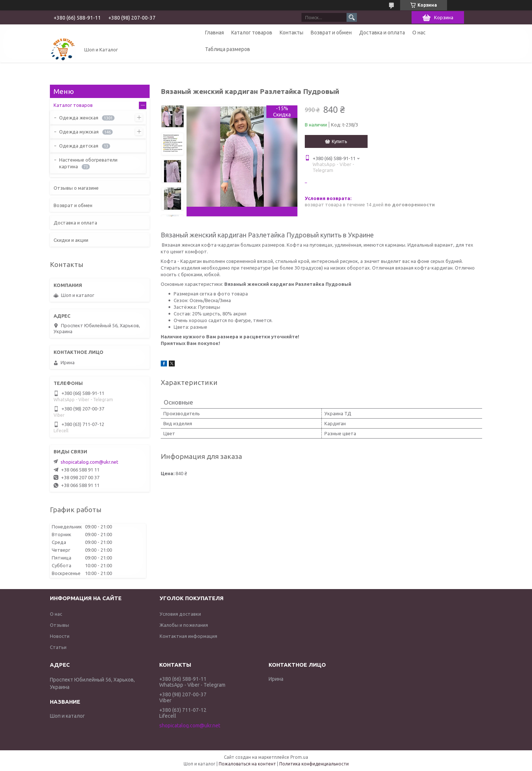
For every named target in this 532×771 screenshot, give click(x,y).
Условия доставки (180, 614)
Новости (60, 636)
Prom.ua (299, 757)
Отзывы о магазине (76, 188)
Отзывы (59, 625)
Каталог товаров (252, 33)
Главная (214, 33)
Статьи (58, 647)
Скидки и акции (71, 240)
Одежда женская (79, 118)
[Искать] (352, 17)
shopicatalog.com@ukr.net (89, 462)
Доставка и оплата (382, 33)
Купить (340, 141)
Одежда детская (79, 146)
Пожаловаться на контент (247, 764)
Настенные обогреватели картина (88, 163)
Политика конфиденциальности (314, 764)
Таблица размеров (228, 49)
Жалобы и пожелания (184, 625)
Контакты (291, 33)
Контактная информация (188, 636)
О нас (419, 33)
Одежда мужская (79, 132)
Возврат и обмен (331, 33)
